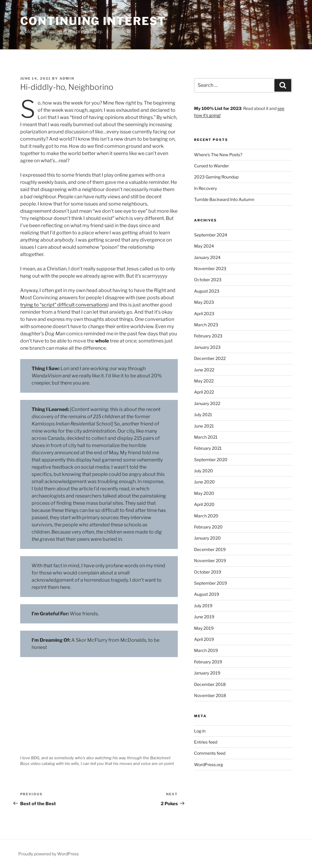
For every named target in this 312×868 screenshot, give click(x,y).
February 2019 (208, 662)
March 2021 (206, 437)
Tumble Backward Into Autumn (224, 199)
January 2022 (207, 403)
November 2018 (210, 695)
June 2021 (204, 426)
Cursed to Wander (212, 166)
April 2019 (204, 639)
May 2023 (204, 302)
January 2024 (207, 257)
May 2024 (204, 246)
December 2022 (210, 358)
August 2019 (207, 594)
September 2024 (211, 235)
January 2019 (207, 673)
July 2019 (203, 606)
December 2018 (210, 684)
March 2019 (206, 650)
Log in (200, 731)
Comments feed (210, 753)
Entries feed (206, 742)
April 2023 (204, 314)
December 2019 (210, 549)
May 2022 (204, 381)
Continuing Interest (93, 21)
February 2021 (208, 448)
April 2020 (204, 504)
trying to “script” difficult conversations (64, 305)
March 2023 (206, 325)
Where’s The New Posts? (218, 155)
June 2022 (204, 370)
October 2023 (208, 280)
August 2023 (207, 291)
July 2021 (203, 414)
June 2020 (204, 482)
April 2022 (204, 392)
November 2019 (210, 560)
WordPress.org (209, 764)
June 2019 (204, 617)
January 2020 (207, 538)
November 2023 (210, 268)
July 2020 (204, 471)
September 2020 (211, 460)
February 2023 (208, 336)
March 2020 (206, 516)
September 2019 (210, 583)
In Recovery (205, 188)
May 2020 (204, 493)
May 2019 (204, 628)
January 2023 (207, 347)
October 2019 (208, 572)
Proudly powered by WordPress (49, 854)
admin (67, 78)
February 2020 (208, 527)
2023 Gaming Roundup (216, 177)
